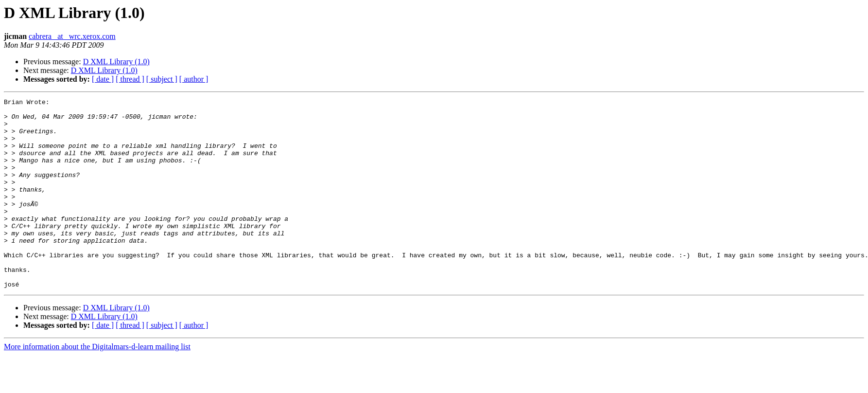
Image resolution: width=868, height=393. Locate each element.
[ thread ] (130, 79)
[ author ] (194, 79)
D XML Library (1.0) (116, 62)
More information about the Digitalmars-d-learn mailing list (97, 384)
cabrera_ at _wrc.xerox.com (72, 36)
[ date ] (103, 79)
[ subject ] (162, 79)
